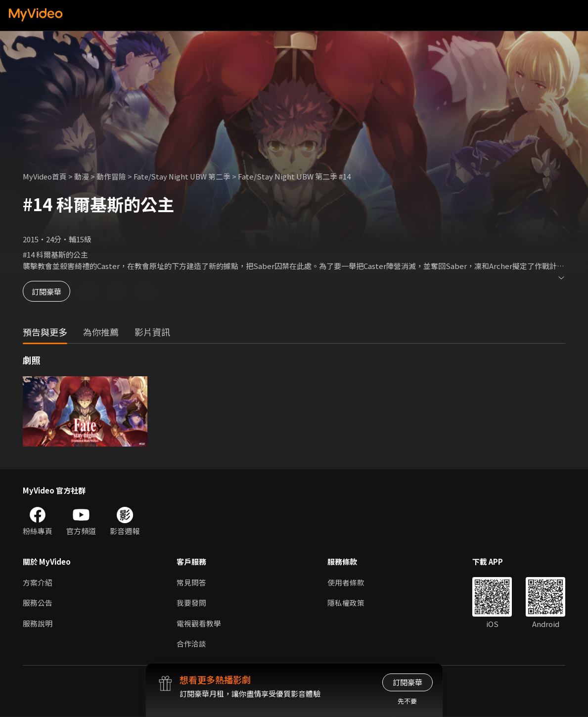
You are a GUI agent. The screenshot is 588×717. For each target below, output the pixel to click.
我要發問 (191, 603)
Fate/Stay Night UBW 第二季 (184, 176)
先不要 (407, 701)
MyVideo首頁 (45, 176)
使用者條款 (346, 582)
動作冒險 (112, 176)
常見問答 (191, 582)
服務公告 (38, 603)
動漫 (83, 176)
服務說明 (38, 624)
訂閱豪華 (50, 291)
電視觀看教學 (199, 624)
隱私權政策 (346, 603)
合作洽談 (191, 645)
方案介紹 (38, 582)
